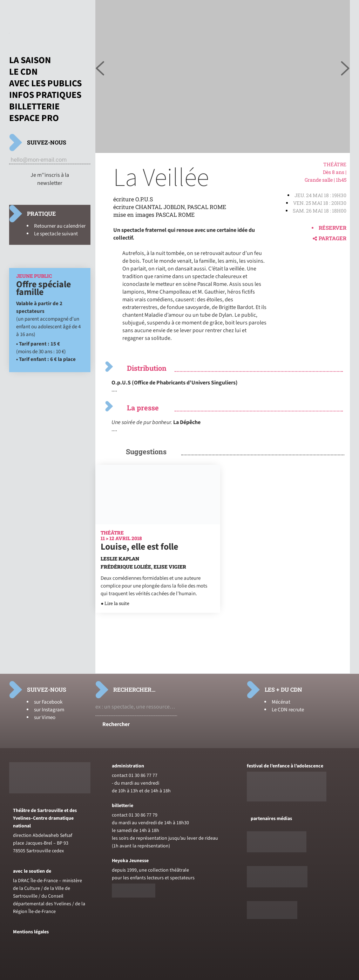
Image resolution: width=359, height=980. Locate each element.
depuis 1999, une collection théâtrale (150, 870)
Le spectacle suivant (56, 234)
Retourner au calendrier (60, 226)
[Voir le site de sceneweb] (277, 886)
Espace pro (34, 118)
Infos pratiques (45, 95)
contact (120, 776)
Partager (330, 238)
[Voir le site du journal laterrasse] (272, 918)
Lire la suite (117, 603)
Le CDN (23, 72)
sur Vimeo (45, 717)
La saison (30, 60)
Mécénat (281, 702)
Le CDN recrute (288, 710)
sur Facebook (48, 702)
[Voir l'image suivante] (100, 69)
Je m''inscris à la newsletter (50, 179)
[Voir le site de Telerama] (277, 851)
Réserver (333, 228)
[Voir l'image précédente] (345, 69)
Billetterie (34, 107)
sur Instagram (49, 710)
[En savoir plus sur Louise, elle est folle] (158, 523)
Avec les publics (45, 83)
